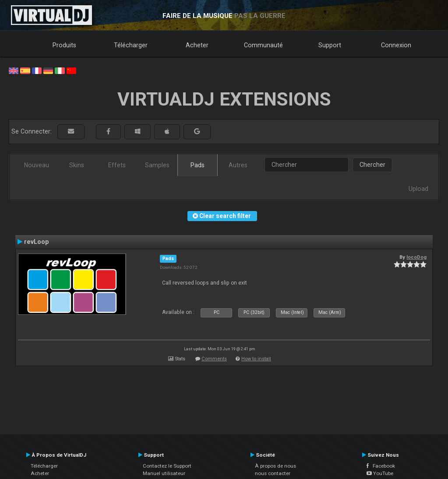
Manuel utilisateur (164, 473)
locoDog (416, 257)
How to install (256, 359)
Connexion (396, 45)
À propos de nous (275, 466)
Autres (238, 165)
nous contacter (273, 473)
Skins (77, 165)
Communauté (263, 45)
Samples (157, 165)
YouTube (380, 473)
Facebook (381, 466)
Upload (418, 189)
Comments (214, 359)
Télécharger (131, 45)
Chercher (372, 165)
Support (330, 45)
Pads (198, 165)
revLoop (36, 242)
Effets (117, 165)
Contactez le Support (167, 466)
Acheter (197, 45)
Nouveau (37, 165)
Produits (64, 45)
